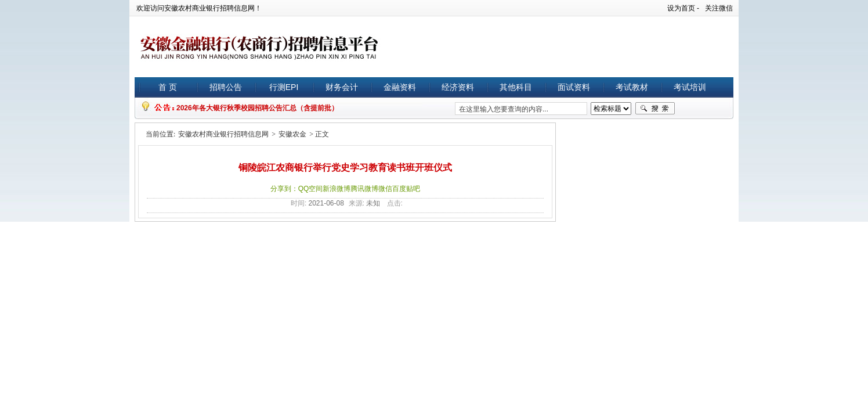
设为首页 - (683, 8)
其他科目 (516, 87)
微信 (385, 189)
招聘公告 (226, 87)
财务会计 (342, 87)
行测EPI (284, 87)
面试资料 (574, 87)
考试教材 (632, 87)
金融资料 (400, 87)
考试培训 (690, 87)
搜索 (655, 109)
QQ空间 (311, 189)
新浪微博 (337, 189)
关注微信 (719, 8)
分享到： (284, 189)
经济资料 (458, 87)
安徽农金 (292, 134)
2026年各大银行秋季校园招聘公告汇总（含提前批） (257, 108)
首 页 (168, 87)
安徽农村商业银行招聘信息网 (223, 134)
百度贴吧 (406, 189)
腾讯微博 (364, 189)
